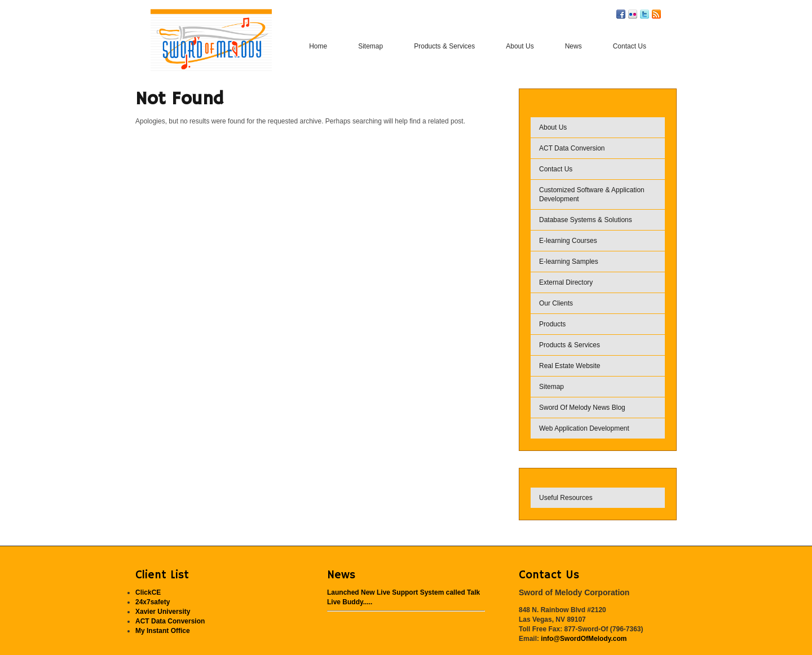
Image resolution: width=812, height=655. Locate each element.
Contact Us (556, 169)
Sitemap (551, 387)
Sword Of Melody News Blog (582, 408)
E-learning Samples (569, 262)
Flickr (633, 14)
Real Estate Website (570, 366)
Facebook (621, 14)
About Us (553, 127)
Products (552, 324)
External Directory (566, 282)
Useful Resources (566, 498)
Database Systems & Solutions (586, 220)
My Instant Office (163, 631)
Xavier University (163, 612)
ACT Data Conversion (572, 148)
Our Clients (556, 303)
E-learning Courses (568, 241)
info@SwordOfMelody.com (584, 639)
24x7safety (153, 602)
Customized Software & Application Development (592, 194)
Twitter (645, 14)
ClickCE (148, 592)
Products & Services (570, 345)
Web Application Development (584, 428)
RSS (656, 14)
